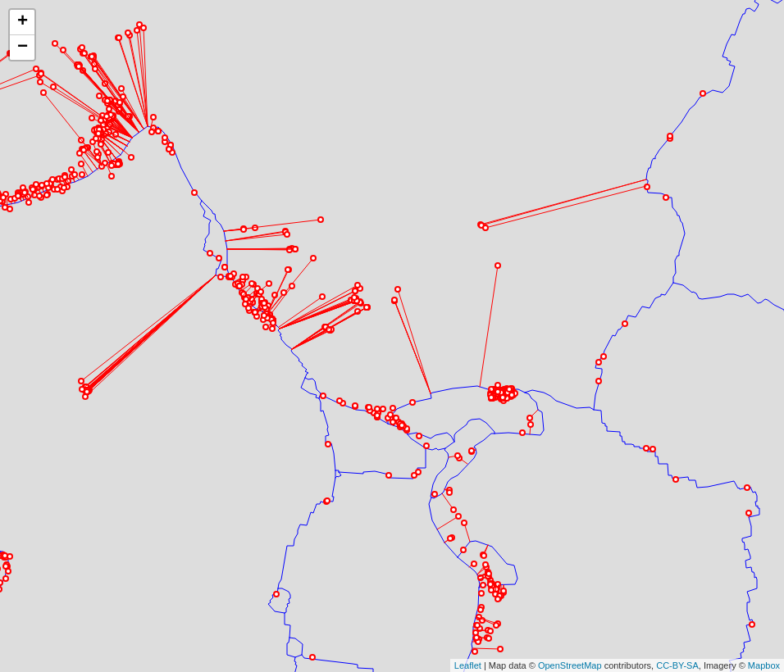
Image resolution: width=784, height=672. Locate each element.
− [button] (23, 48)
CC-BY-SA (677, 583)
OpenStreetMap (570, 583)
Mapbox (764, 583)
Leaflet (468, 583)
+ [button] (23, 22)
